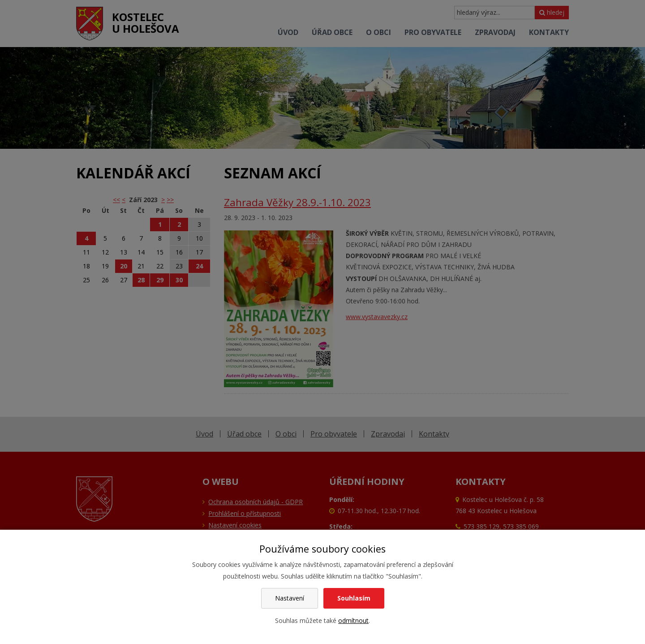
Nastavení (290, 598)
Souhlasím (354, 598)
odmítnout (353, 620)
